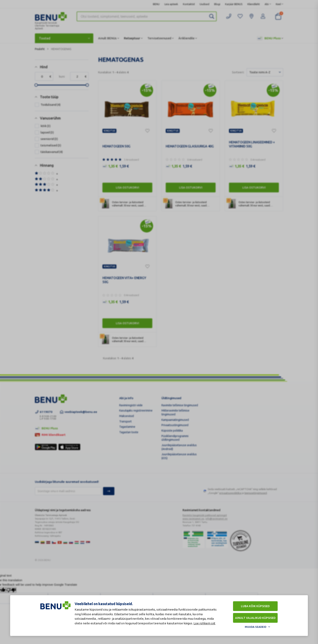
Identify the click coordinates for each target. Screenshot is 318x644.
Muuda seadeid (256, 627)
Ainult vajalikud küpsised (255, 618)
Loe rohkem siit (204, 623)
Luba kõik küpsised (255, 606)
